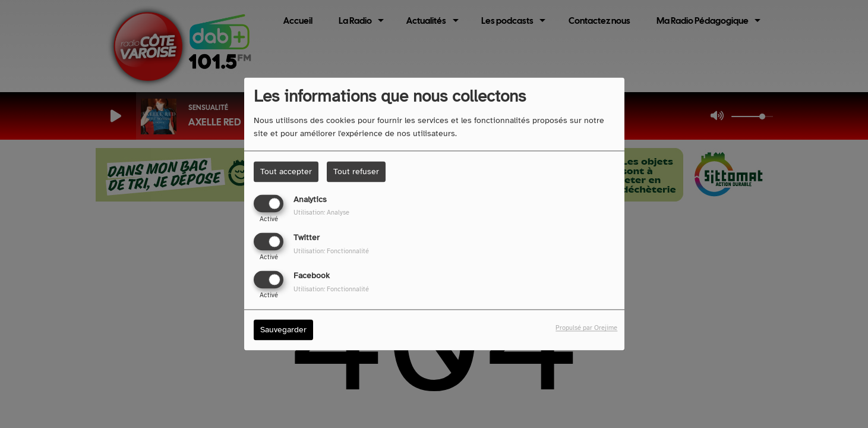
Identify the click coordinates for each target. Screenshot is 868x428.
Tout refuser (356, 171)
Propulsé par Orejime (586, 328)
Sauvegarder (283, 330)
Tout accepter (286, 171)
